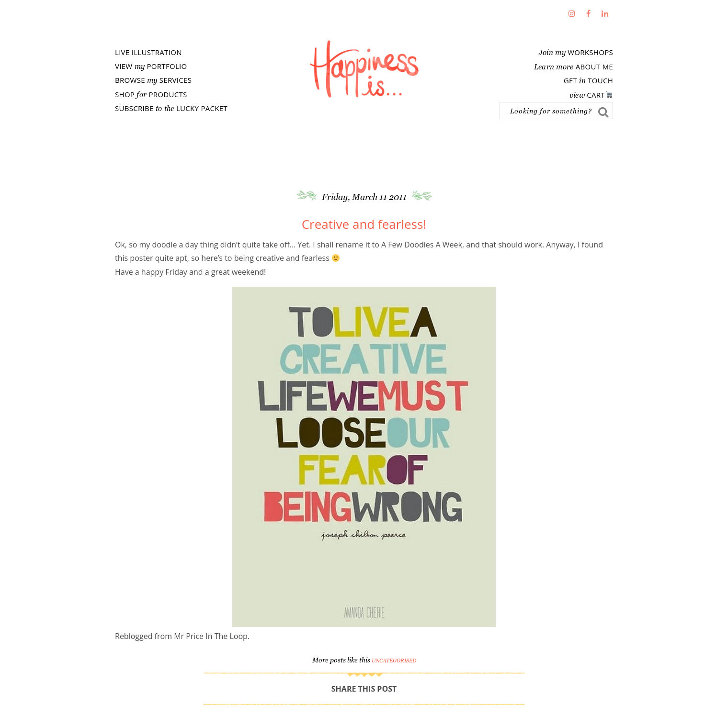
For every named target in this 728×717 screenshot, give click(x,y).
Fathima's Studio (364, 69)
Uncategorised (394, 661)
